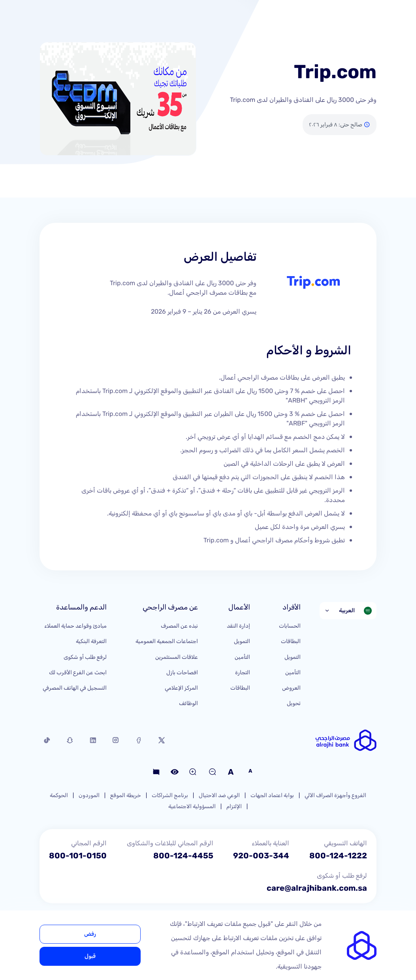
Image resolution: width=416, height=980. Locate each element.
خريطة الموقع (126, 795)
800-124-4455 (183, 856)
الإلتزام (234, 806)
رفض (90, 934)
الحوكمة (59, 795)
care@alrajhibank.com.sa (317, 888)
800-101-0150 (78, 856)
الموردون (89, 795)
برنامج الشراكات (170, 795)
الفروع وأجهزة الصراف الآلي (335, 795)
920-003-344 (261, 856)
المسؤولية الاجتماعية (192, 806)
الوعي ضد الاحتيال (219, 795)
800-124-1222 (338, 856)
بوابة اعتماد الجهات (272, 795)
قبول (90, 956)
